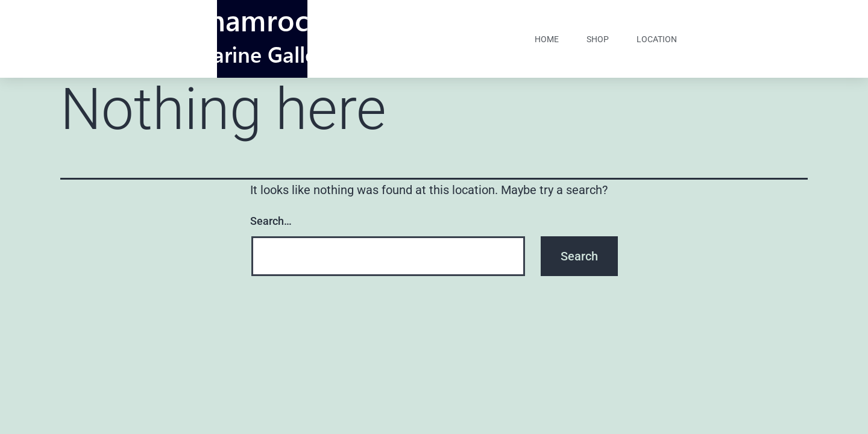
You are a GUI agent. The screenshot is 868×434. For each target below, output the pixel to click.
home (547, 39)
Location (657, 39)
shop (598, 39)
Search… (271, 221)
